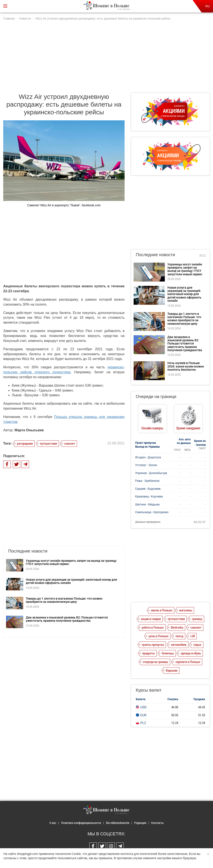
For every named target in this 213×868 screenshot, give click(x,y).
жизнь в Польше (162, 610)
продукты (148, 653)
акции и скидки (151, 619)
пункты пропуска (153, 644)
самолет (70, 443)
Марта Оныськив (29, 430)
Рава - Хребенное (147, 481)
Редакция (140, 823)
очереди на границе (156, 662)
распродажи (25, 443)
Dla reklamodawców (118, 823)
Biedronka (177, 627)
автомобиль (179, 644)
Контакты (157, 823)
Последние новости (155, 255)
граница (197, 619)
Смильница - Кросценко (152, 512)
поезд (179, 636)
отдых (197, 644)
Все (203, 255)
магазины (186, 610)
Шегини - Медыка (147, 504)
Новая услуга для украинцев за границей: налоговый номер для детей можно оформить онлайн (71, 581)
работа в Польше (153, 627)
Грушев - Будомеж (148, 489)
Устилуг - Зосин (146, 465)
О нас (53, 823)
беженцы (168, 653)
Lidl (193, 636)
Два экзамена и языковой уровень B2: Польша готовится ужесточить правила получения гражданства (67, 619)
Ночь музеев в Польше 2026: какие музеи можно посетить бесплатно (186, 366)
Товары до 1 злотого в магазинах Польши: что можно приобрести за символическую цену (64, 600)
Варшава (172, 670)
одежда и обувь (191, 653)
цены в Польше (158, 636)
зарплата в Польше (188, 662)
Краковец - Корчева (149, 496)
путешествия (49, 443)
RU (208, 6)
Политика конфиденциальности (81, 823)
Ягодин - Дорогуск (148, 457)
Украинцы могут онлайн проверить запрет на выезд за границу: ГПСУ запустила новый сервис (71, 562)
